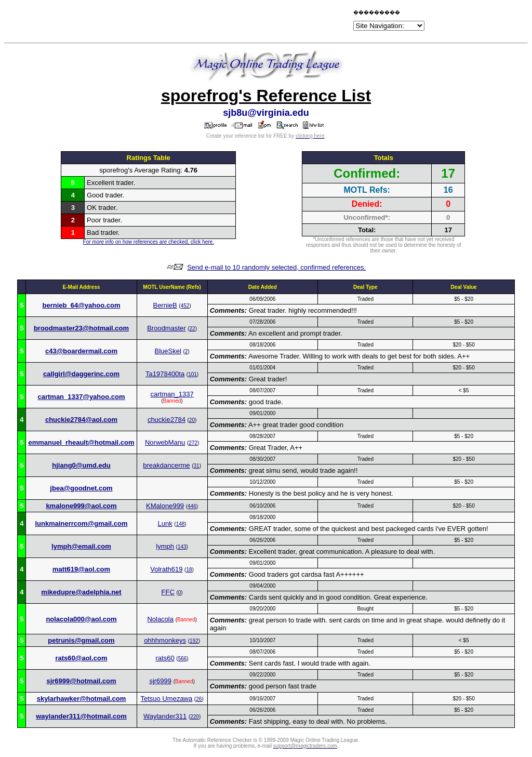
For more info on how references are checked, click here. (149, 242)
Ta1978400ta (165, 374)
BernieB (165, 305)
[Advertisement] (230, 22)
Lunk (165, 523)
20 (192, 420)
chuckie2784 (167, 420)
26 (199, 699)
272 (193, 443)
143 (182, 547)
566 (183, 659)
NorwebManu (165, 442)
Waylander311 (165, 716)
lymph (165, 546)
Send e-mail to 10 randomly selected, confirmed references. (276, 267)
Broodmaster (166, 328)
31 (197, 466)
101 (192, 374)
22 (192, 329)
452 (185, 306)
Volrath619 (166, 569)
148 (181, 524)
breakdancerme (166, 465)
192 (194, 641)
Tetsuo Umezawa (167, 699)
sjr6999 (160, 681)
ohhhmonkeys (165, 640)
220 (195, 717)
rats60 (165, 658)
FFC (168, 592)
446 (192, 506)
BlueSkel (168, 351)
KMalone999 (165, 506)
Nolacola (160, 619)
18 (189, 570)
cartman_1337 (172, 394)
